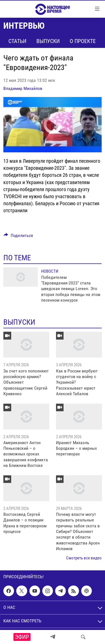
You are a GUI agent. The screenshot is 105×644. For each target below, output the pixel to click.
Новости (50, 271)
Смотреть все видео (84, 558)
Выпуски (48, 41)
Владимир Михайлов (23, 88)
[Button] (18, 237)
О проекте (83, 41)
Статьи (17, 41)
